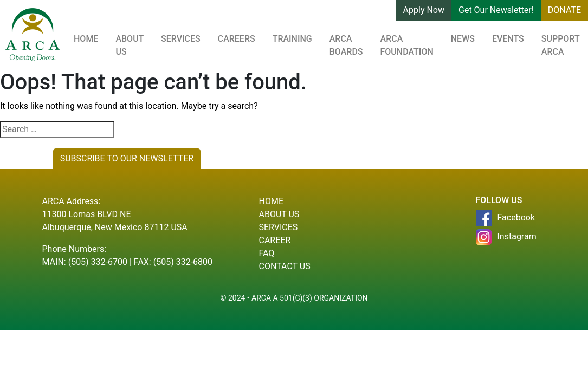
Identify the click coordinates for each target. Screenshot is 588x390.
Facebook (505, 218)
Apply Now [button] (424, 10)
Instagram (506, 237)
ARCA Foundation (407, 45)
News (463, 39)
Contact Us (285, 266)
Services (181, 39)
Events (508, 39)
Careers (237, 39)
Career (275, 240)
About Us (130, 45)
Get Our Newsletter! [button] (496, 10)
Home (86, 39)
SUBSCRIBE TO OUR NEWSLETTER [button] (127, 158)
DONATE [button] (564, 10)
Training (292, 39)
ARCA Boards (346, 45)
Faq (267, 253)
